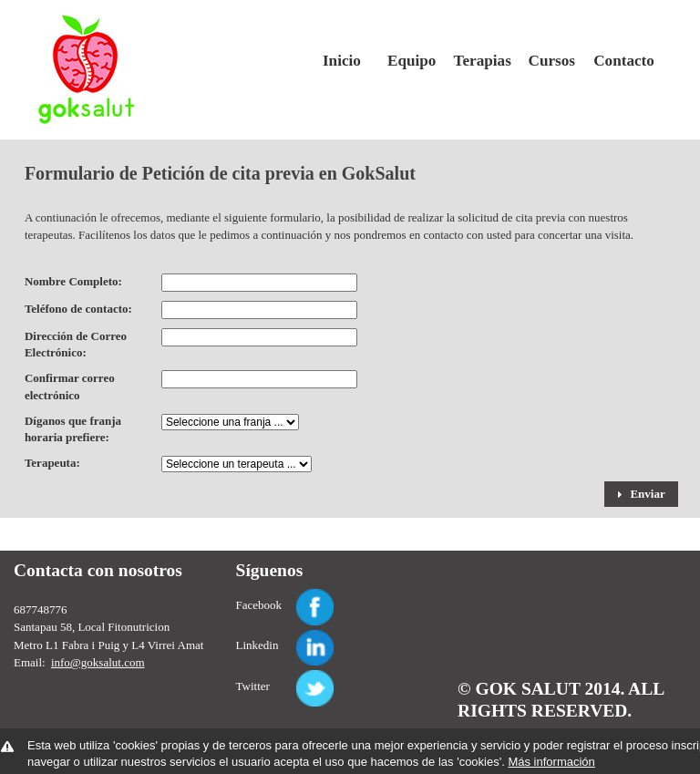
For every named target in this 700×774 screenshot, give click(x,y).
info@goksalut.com (98, 662)
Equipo (412, 61)
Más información (551, 762)
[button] (641, 494)
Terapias (482, 61)
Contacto (622, 61)
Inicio (342, 61)
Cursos (552, 61)
